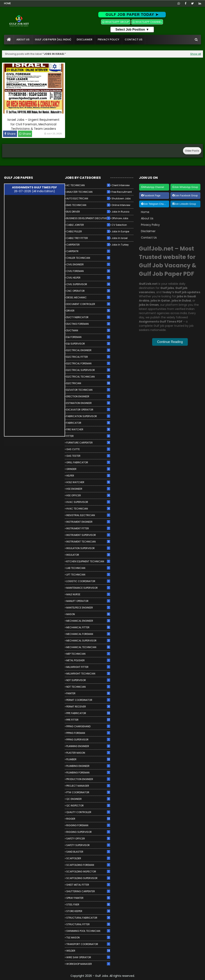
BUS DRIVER (88, 212)
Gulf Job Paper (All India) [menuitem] (53, 39)
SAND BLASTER (88, 852)
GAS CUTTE (88, 449)
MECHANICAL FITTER (88, 627)
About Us (147, 218)
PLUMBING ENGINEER (88, 766)
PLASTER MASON (88, 753)
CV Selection (119, 225)
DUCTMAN (88, 330)
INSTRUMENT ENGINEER (88, 522)
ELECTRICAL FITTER (88, 357)
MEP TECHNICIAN (88, 654)
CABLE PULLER (88, 231)
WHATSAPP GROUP (116, 22)
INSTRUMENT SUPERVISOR (88, 535)
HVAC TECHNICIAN (88, 509)
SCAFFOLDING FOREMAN (88, 865)
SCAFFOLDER (88, 858)
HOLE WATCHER (88, 482)
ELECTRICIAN (88, 383)
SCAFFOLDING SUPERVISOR (88, 878)
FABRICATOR (88, 423)
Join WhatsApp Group (185, 187)
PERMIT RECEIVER (88, 707)
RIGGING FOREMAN (88, 825)
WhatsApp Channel (153, 187)
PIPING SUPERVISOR (88, 740)
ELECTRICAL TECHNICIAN (88, 377)
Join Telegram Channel (155, 204)
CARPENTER (88, 245)
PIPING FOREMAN (88, 733)
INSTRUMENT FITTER (88, 528)
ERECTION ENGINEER (88, 396)
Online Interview (121, 205)
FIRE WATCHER (88, 429)
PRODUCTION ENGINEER (88, 779)
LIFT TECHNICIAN (88, 575)
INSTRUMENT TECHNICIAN (88, 542)
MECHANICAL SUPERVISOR (88, 641)
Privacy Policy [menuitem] (109, 39)
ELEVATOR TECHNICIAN (88, 390)
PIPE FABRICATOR (88, 713)
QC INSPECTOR (88, 806)
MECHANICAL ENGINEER (88, 621)
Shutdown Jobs (121, 198)
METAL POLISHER (88, 660)
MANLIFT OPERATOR (88, 601)
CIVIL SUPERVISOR (88, 284)
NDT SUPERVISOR (88, 680)
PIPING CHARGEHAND (88, 726)
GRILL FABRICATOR (88, 462)
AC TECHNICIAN (88, 185)
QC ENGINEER (88, 799)
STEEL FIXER (88, 905)
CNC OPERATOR (88, 291)
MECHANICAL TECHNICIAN (88, 647)
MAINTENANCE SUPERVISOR (88, 588)
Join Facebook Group (185, 196)
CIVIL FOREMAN (88, 271)
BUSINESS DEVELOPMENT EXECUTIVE (88, 218)
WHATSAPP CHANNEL (147, 22)
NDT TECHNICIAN (88, 687)
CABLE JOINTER (88, 225)
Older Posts (192, 151)
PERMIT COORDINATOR (88, 700)
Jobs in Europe (120, 231)
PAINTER (88, 693)
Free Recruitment (122, 192)
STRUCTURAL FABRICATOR (88, 918)
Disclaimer (148, 231)
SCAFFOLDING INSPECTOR (88, 872)
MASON (88, 614)
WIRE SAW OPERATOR (88, 957)
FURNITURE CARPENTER (88, 443)
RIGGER (88, 819)
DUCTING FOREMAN (88, 324)
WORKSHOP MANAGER (88, 964)
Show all (196, 54)
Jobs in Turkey (120, 245)
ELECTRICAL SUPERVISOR (88, 370)
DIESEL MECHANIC (88, 297)
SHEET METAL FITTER (88, 885)
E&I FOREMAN (88, 337)
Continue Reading (170, 342)
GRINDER (88, 469)
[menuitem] (9, 40)
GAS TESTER (88, 456)
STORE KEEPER (88, 911)
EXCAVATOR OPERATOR (88, 410)
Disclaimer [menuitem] (84, 39)
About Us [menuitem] (23, 39)
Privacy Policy (150, 225)
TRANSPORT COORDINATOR (88, 944)
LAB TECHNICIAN (88, 568)
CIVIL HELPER (88, 278)
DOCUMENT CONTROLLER (88, 304)
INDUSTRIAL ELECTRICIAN (88, 515)
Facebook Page (151, 196)
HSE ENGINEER (88, 489)
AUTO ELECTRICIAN (88, 198)
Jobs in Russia (120, 212)
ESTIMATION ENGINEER (88, 403)
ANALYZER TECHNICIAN (88, 192)
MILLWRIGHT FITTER (88, 667)
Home (7, 3)
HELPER (88, 476)
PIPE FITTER (88, 720)
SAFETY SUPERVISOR (88, 845)
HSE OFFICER (88, 495)
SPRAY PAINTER (88, 898)
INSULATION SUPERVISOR (88, 548)
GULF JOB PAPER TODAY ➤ (132, 15)
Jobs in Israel (120, 238)
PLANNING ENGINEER (88, 746)
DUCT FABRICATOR (88, 317)
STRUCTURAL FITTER (88, 924)
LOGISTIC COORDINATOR (88, 581)
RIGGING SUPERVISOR (88, 832)
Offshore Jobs (120, 218)
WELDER (88, 951)
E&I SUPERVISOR (88, 344)
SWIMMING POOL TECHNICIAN (88, 931)
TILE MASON (88, 938)
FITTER (88, 436)
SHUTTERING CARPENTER (88, 891)
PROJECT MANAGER (88, 786)
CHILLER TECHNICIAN (88, 258)
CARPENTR (88, 251)
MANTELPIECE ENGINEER (88, 608)
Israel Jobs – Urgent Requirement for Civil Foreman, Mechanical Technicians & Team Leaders (33, 124)
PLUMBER (88, 759)
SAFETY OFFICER (88, 839)
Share (11, 134)
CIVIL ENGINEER (88, 264)
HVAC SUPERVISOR (88, 502)
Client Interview (121, 185)
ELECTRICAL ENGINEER (88, 350)
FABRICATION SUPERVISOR (88, 416)
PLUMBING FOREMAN (88, 773)
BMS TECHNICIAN (88, 205)
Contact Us (149, 238)
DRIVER (88, 311)
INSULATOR (88, 555)
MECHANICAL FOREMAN (88, 634)
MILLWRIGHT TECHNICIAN (88, 674)
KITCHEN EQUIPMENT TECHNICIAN (88, 561)
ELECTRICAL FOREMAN (88, 363)
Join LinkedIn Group (184, 204)
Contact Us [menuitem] (134, 39)
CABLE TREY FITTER (88, 238)
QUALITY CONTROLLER (88, 812)
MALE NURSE (88, 594)
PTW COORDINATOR (88, 792)
